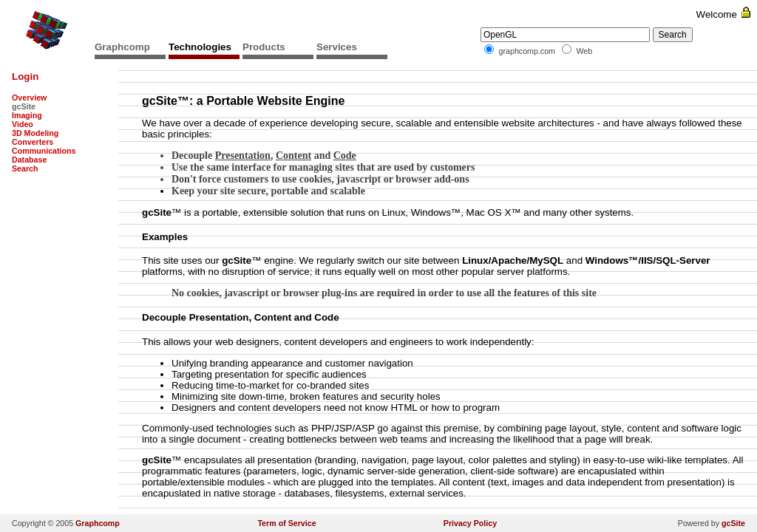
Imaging (27, 115)
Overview (29, 98)
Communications (44, 151)
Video (23, 124)
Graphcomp (122, 47)
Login (25, 76)
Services (337, 47)
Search (25, 168)
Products (264, 47)
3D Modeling (35, 133)
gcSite (733, 523)
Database (29, 160)
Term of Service (286, 523)
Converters (33, 142)
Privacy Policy (470, 523)
